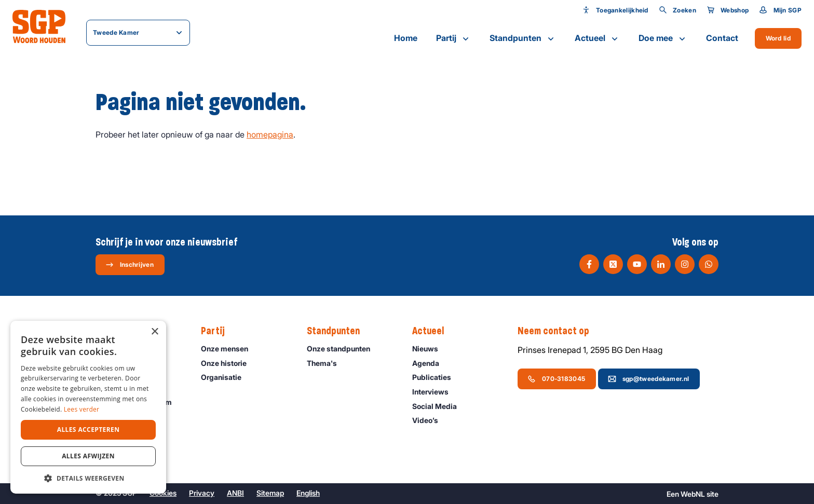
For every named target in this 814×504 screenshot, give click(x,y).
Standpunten (523, 38)
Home (406, 38)
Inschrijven (130, 265)
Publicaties (436, 377)
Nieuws (430, 349)
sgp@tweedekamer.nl (648, 379)
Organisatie (226, 377)
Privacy (202, 493)
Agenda (430, 363)
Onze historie (228, 363)
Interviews (435, 392)
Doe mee (663, 38)
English (308, 493)
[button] (88, 478)
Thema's (327, 363)
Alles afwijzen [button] (88, 456)
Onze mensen (229, 349)
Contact (722, 38)
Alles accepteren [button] (89, 430)
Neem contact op (559, 331)
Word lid (778, 38)
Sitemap (270, 493)
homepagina (270, 134)
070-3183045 (556, 379)
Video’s (430, 420)
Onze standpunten (343, 349)
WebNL (693, 494)
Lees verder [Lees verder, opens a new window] (82, 409)
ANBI (235, 493)
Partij (453, 38)
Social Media (439, 406)
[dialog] (88, 407)
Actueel (597, 38)
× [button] (154, 332)
